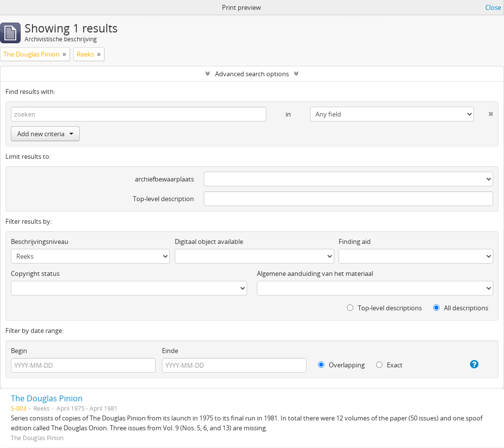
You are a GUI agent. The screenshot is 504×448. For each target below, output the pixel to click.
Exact (389, 365)
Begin (19, 351)
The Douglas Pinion (47, 398)
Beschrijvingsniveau (40, 241)
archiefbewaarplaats (164, 179)
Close (493, 7)
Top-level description (163, 199)
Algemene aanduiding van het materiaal (315, 273)
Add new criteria (45, 134)
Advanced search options (252, 74)
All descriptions (461, 308)
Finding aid (355, 241)
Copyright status (35, 273)
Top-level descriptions (384, 308)
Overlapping (341, 365)
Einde (170, 351)
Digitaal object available (209, 241)
